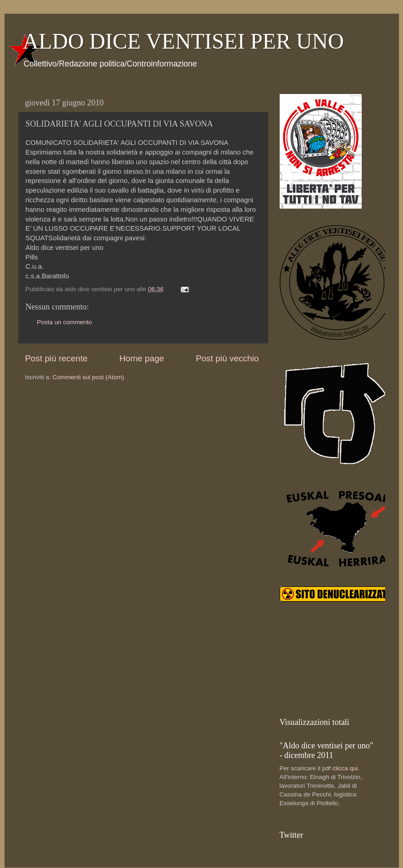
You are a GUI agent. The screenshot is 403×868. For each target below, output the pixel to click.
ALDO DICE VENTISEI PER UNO (183, 41)
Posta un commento (65, 322)
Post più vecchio (227, 358)
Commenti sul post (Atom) (88, 377)
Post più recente (57, 358)
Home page (142, 358)
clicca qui (345, 768)
